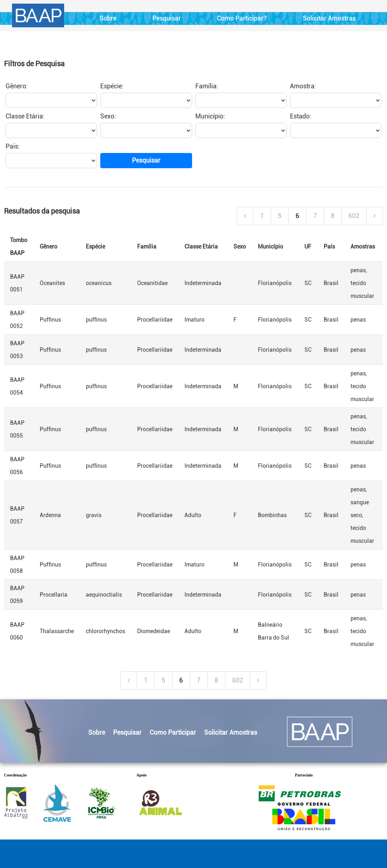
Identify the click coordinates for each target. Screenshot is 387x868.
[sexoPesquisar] (146, 130)
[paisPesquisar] (51, 161)
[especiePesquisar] (146, 100)
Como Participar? (242, 18)
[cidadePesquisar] (241, 130)
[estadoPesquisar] (336, 130)
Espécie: (112, 86)
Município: (210, 116)
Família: (207, 86)
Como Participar (173, 733)
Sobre (108, 18)
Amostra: (303, 86)
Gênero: (17, 86)
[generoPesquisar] (51, 100)
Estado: (301, 116)
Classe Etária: (25, 116)
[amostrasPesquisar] (336, 100)
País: (13, 146)
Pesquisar (167, 18)
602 (354, 216)
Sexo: (108, 116)
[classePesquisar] (51, 130)
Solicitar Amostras (329, 18)
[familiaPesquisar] (241, 100)
